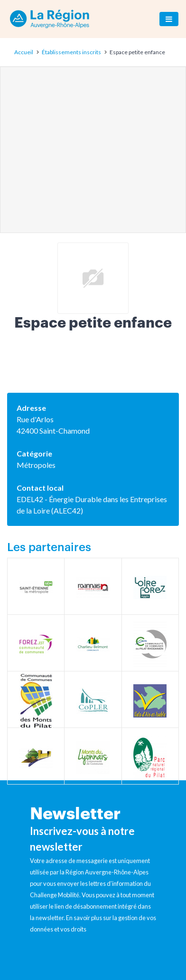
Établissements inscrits (71, 52)
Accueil (24, 52)
